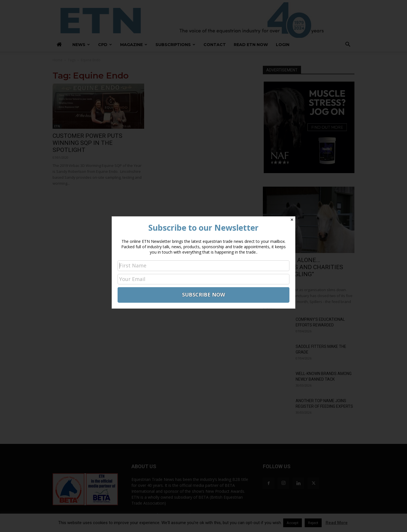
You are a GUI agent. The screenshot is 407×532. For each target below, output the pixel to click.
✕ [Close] (292, 220)
